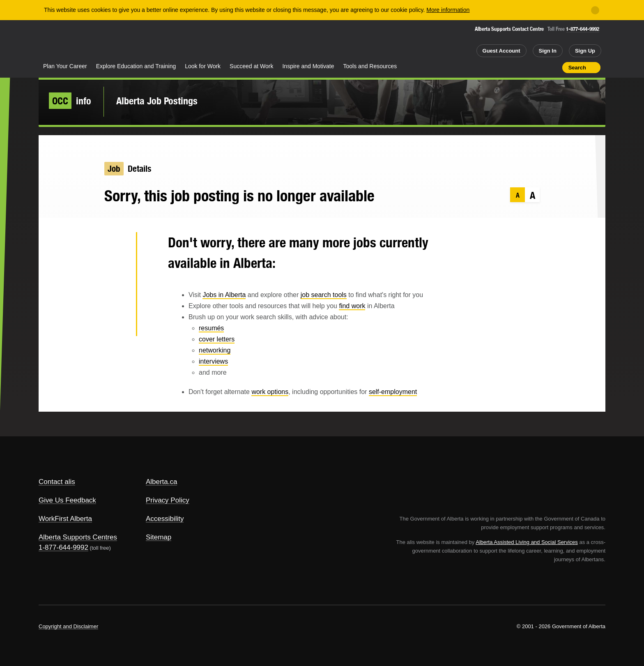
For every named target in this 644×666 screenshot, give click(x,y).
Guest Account (501, 51)
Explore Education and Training (136, 66)
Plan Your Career (65, 66)
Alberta (71, 41)
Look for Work (203, 66)
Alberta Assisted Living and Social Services (527, 542)
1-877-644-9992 (583, 29)
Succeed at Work (251, 66)
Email (116, 325)
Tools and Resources (370, 66)
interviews (213, 361)
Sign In (548, 51)
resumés (211, 328)
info (70, 101)
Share (509, 67)
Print (553, 67)
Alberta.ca (162, 482)
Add (524, 67)
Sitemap (159, 537)
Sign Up (585, 51)
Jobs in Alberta (224, 295)
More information (448, 10)
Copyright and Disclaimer (68, 626)
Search (577, 68)
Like (538, 67)
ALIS (127, 40)
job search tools (324, 295)
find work (352, 306)
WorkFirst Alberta (65, 519)
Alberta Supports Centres (78, 537)
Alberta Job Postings (157, 101)
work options (270, 392)
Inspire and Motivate (308, 66)
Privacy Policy (168, 500)
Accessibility (165, 519)
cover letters (217, 339)
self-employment (393, 392)
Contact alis (57, 482)
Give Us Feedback (67, 500)
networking (215, 350)
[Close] (595, 10)
